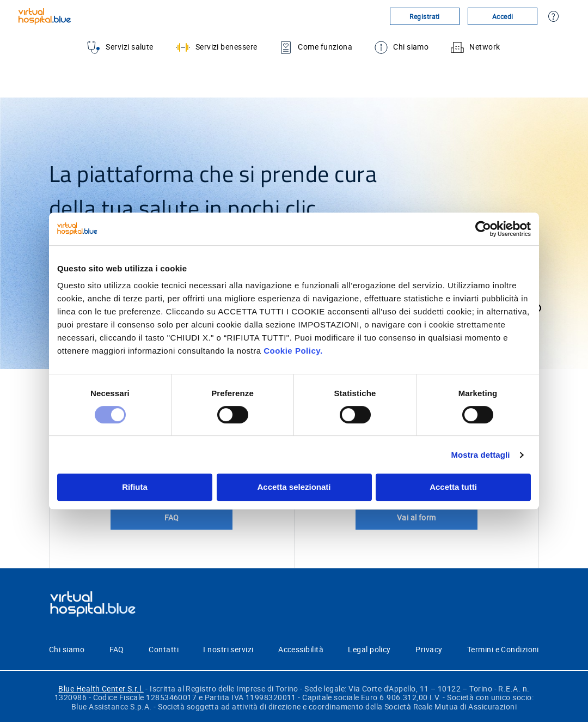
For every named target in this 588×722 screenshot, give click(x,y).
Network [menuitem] (475, 47)
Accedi (503, 16)
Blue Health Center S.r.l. (101, 688)
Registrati (425, 16)
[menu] (294, 47)
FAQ (172, 517)
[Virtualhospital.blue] (88, 16)
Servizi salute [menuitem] (120, 47)
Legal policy (369, 649)
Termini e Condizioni (503, 649)
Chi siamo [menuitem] (402, 47)
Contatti (164, 649)
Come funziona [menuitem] (316, 47)
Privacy (429, 649)
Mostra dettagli (480, 455)
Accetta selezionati (294, 487)
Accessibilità (301, 649)
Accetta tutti (453, 487)
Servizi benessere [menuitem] (217, 47)
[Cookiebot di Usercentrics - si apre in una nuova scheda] (483, 229)
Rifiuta (135, 487)
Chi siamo (67, 649)
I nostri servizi (228, 649)
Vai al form (416, 517)
